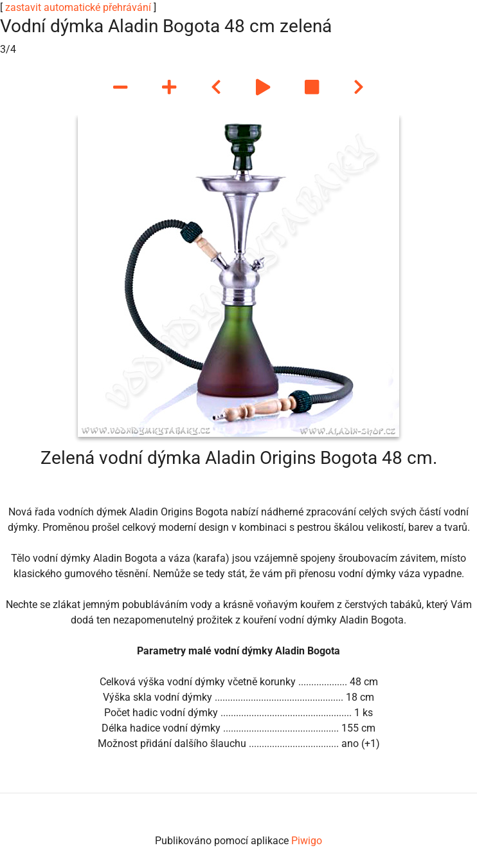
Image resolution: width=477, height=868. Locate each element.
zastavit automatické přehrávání (78, 7)
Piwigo (307, 841)
